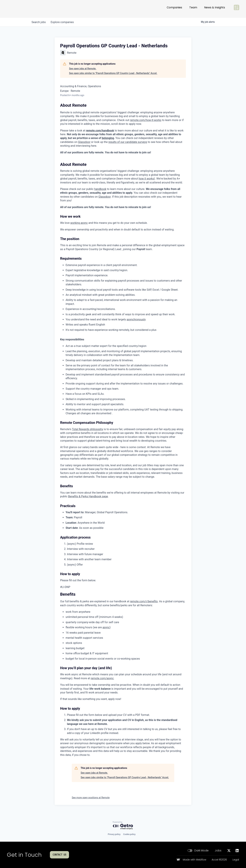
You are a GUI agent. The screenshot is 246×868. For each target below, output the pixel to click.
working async (79, 223)
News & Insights (215, 9)
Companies (174, 9)
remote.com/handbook (100, 131)
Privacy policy (114, 834)
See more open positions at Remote (91, 798)
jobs (39, 22)
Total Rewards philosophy (88, 429)
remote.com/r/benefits (144, 601)
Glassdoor (84, 142)
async (106, 627)
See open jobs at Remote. (83, 69)
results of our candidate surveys (128, 142)
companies (63, 22)
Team (193, 9)
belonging (108, 138)
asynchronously (136, 319)
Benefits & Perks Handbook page (88, 496)
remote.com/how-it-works (146, 120)
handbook (100, 189)
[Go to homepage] (18, 9)
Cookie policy (129, 834)
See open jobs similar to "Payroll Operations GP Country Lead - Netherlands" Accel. (113, 73)
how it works (146, 179)
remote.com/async (102, 678)
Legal (236, 860)
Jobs (218, 851)
